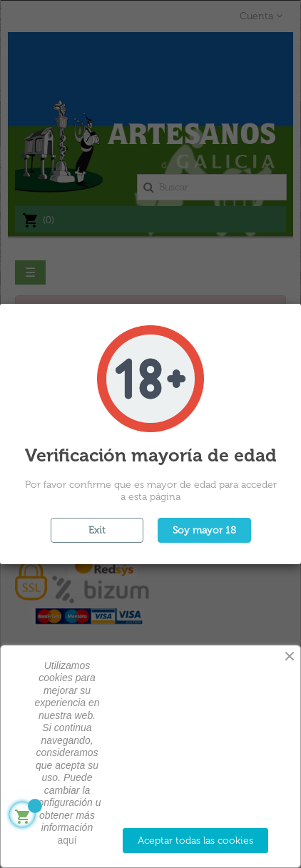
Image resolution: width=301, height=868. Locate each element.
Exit (97, 530)
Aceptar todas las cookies (195, 841)
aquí (67, 840)
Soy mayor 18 (204, 530)
